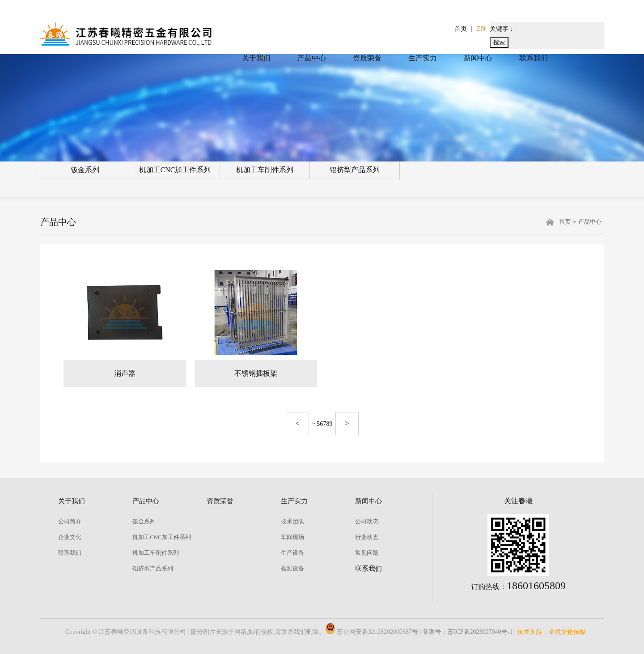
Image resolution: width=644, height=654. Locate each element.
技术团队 (292, 521)
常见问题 (367, 553)
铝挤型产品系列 (355, 170)
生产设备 (292, 553)
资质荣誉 (367, 58)
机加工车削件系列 (265, 170)
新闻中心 (478, 58)
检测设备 (292, 568)
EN (481, 29)
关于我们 (256, 58)
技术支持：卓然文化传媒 (551, 632)
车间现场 (292, 537)
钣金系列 (85, 170)
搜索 (499, 42)
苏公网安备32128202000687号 (372, 632)
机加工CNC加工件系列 (175, 170)
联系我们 (534, 58)
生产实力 (423, 58)
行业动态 (367, 537)
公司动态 (367, 521)
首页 (461, 29)
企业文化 (70, 537)
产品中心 (312, 58)
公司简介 (70, 521)
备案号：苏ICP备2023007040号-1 (468, 632)
